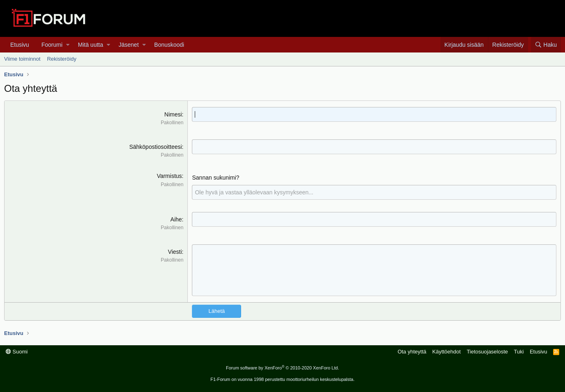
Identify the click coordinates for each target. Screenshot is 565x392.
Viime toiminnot (22, 59)
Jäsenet (129, 45)
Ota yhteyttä (412, 352)
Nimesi (173, 114)
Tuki (519, 352)
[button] (68, 45)
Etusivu (20, 45)
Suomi (17, 352)
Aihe (176, 219)
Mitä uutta (90, 45)
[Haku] (546, 45)
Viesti (175, 252)
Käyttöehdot (446, 352)
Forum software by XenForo (282, 368)
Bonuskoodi (169, 45)
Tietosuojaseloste (487, 352)
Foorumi (52, 45)
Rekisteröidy (62, 59)
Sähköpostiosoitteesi (155, 147)
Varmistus (169, 176)
